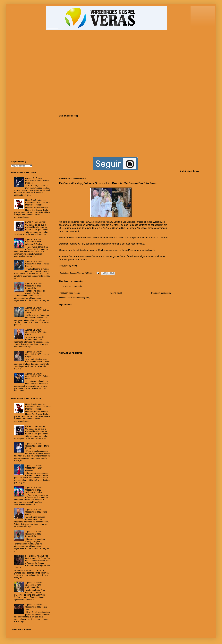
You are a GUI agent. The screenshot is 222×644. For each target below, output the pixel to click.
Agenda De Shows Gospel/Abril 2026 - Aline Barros (36, 332)
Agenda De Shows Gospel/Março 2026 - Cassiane (34, 468)
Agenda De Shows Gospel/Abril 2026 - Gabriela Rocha (38, 376)
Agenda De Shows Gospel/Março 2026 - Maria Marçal (37, 446)
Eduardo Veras (76, 273)
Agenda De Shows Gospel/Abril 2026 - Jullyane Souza (38, 310)
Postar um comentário (72, 286)
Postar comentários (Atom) (78, 298)
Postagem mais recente (70, 293)
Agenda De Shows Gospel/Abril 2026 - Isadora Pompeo (37, 181)
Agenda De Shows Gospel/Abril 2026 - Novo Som (36, 607)
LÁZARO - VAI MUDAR (35, 222)
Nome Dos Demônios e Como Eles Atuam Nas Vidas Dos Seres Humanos (38, 203)
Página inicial (116, 293)
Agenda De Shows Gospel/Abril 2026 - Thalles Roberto (37, 264)
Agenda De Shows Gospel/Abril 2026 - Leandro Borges (38, 354)
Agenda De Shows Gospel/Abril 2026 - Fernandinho (34, 286)
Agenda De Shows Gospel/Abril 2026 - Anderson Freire (34, 585)
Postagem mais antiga (161, 293)
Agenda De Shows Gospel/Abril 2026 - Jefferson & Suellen (34, 242)
